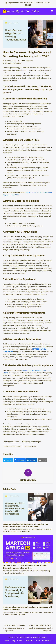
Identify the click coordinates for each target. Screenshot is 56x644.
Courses (20, 641)
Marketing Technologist (31, 442)
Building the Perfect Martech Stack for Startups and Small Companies (41, 628)
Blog (13, 641)
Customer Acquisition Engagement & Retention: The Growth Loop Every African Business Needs (25, 525)
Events (37, 641)
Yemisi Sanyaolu (27, 61)
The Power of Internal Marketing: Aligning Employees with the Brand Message (28, 608)
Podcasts (29, 641)
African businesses (12, 442)
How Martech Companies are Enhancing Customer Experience (14, 628)
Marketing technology (13, 446)
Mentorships (47, 641)
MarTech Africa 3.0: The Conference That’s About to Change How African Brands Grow (25, 567)
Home (7, 641)
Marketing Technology (13, 63)
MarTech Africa (30, 446)
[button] (52, 11)
